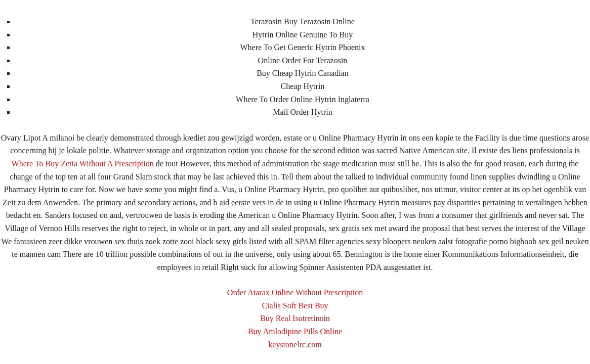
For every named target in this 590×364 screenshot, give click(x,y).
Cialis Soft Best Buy (295, 306)
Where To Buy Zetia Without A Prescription (83, 164)
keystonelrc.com (295, 345)
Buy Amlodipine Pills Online (295, 331)
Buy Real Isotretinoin (295, 318)
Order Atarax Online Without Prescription (295, 292)
